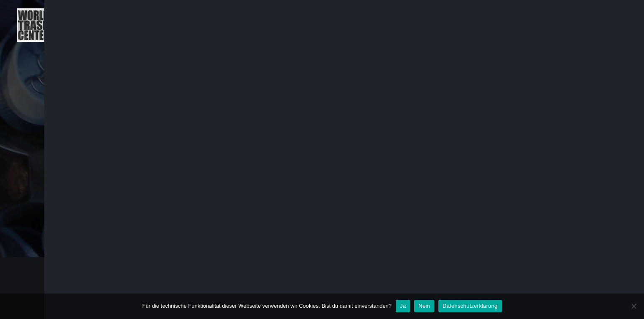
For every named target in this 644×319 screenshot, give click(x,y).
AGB (431, 288)
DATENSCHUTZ (478, 288)
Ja (403, 306)
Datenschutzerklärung (470, 306)
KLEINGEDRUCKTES (595, 25)
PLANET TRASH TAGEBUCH (350, 25)
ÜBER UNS (272, 25)
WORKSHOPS (525, 25)
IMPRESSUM (534, 288)
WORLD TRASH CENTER (167, 288)
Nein (424, 306)
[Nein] (634, 306)
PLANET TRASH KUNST (449, 25)
